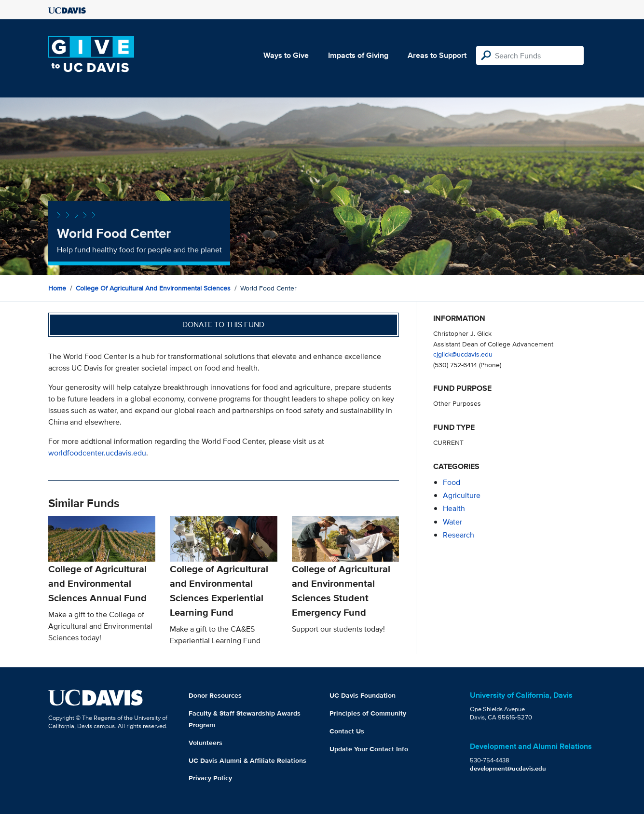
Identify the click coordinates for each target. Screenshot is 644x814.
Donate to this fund (223, 324)
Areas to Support (437, 55)
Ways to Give (286, 55)
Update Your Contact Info (369, 749)
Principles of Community (368, 713)
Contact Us (347, 731)
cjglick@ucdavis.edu (463, 354)
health (454, 508)
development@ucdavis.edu (508, 768)
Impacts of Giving (358, 55)
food (452, 482)
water (452, 522)
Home (57, 288)
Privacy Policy (210, 778)
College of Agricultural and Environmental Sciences (153, 288)
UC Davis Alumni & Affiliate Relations (247, 760)
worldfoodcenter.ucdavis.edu (97, 453)
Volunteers (206, 743)
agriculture (462, 495)
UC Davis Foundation (363, 695)
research (459, 535)
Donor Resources (215, 695)
